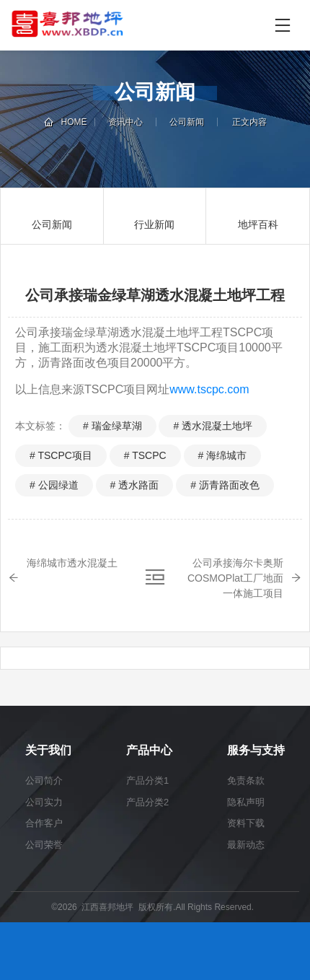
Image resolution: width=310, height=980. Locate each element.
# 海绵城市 (223, 455)
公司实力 (44, 802)
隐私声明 (246, 802)
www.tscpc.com (209, 389)
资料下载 (246, 823)
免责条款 (246, 780)
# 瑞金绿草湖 (112, 426)
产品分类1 (147, 780)
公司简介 (44, 780)
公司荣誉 (44, 845)
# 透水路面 (135, 485)
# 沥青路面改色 (225, 485)
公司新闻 (187, 122)
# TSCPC (145, 455)
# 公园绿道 (54, 485)
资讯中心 (125, 122)
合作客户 (44, 823)
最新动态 (246, 845)
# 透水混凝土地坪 (213, 426)
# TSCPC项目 (61, 455)
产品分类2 (147, 802)
